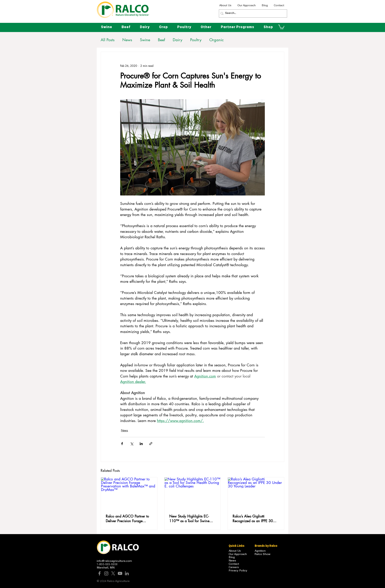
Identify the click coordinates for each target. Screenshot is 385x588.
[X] (113, 573)
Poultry (196, 40)
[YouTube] (120, 573)
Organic (217, 40)
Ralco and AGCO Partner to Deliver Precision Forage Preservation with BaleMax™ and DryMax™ (128, 518)
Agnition (260, 551)
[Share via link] (151, 444)
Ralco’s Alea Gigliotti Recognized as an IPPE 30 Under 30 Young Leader (253, 518)
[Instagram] (106, 573)
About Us (235, 551)
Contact (234, 564)
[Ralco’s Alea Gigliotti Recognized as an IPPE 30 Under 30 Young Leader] (256, 493)
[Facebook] (99, 573)
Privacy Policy (238, 571)
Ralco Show (263, 554)
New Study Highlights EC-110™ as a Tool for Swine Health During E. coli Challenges (189, 518)
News (127, 40)
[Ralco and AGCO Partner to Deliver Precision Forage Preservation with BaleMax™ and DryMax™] (129, 493)
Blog (232, 558)
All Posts (108, 40)
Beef (161, 40)
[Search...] (252, 13)
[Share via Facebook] (122, 444)
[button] (206, 27)
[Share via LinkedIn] (141, 444)
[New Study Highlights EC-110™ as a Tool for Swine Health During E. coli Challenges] (193, 493)
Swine (145, 40)
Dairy (178, 40)
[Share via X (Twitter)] (132, 444)
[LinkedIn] (127, 573)
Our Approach (238, 554)
